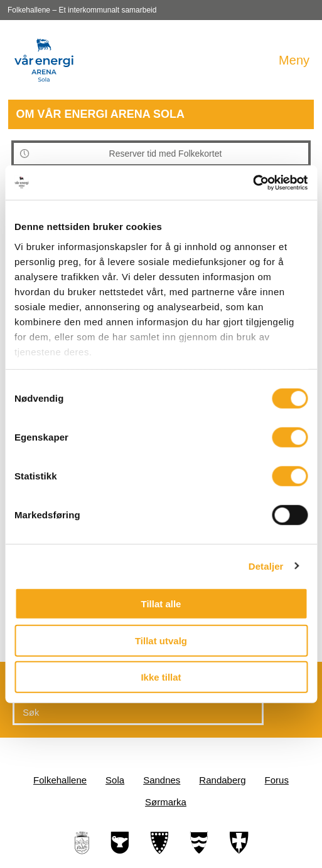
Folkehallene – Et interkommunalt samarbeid (82, 10)
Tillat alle (161, 604)
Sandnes (162, 780)
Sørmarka (166, 802)
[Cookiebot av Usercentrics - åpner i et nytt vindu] (253, 182)
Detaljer (266, 566)
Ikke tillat (161, 677)
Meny (294, 60)
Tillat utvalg (161, 640)
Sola (115, 780)
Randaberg (222, 780)
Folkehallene (60, 780)
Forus (277, 780)
